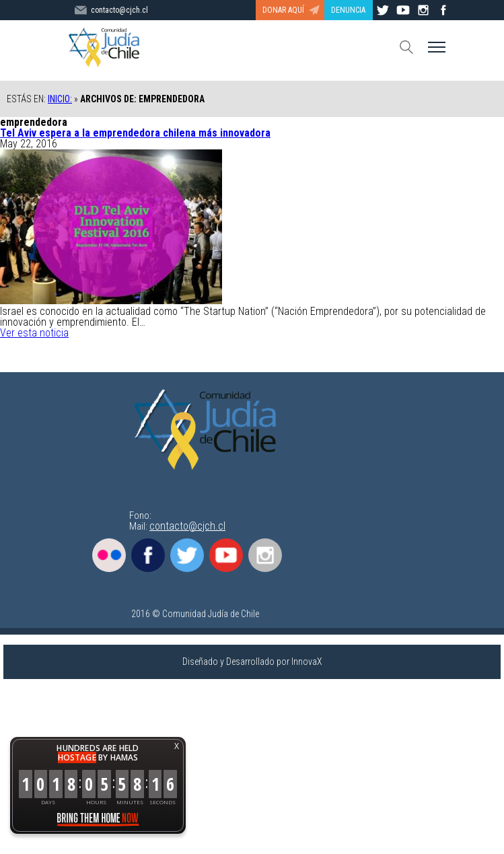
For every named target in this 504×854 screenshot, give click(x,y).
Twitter (187, 555)
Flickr (109, 555)
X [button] (177, 746)
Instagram (265, 555)
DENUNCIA (348, 10)
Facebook (148, 555)
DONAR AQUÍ (283, 10)
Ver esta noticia (34, 333)
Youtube (226, 555)
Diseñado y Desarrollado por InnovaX (252, 662)
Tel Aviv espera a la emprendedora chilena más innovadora (135, 133)
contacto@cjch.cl (187, 526)
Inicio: (60, 99)
